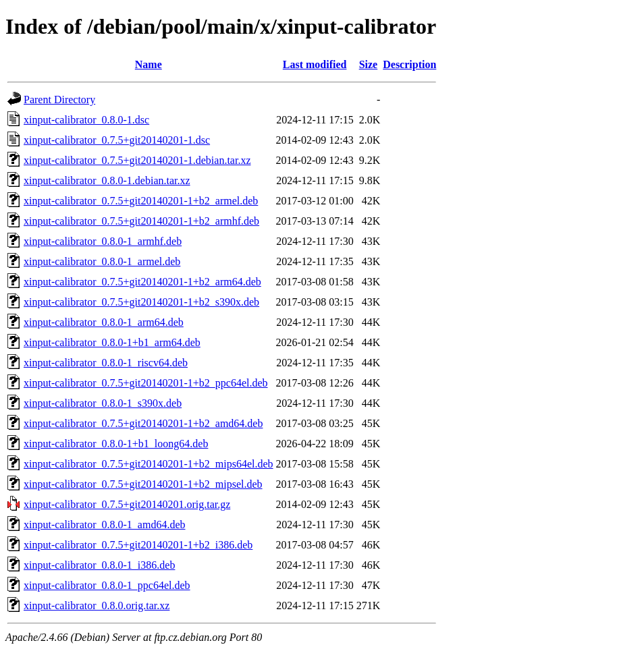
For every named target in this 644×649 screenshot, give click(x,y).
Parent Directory (59, 100)
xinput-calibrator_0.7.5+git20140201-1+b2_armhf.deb (141, 221)
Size (369, 64)
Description (409, 64)
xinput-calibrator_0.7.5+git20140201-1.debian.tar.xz (137, 160)
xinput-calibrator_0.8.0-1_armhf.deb (103, 241)
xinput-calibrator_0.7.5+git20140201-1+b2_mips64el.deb (149, 464)
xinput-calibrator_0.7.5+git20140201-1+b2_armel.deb (141, 201)
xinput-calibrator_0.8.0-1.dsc (86, 120)
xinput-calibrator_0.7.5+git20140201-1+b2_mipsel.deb (143, 484)
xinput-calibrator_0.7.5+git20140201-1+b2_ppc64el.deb (146, 383)
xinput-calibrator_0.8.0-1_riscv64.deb (106, 363)
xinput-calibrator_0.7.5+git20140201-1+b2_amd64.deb (143, 423)
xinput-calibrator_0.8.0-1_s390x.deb (103, 403)
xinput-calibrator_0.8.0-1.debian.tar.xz (107, 180)
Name (149, 64)
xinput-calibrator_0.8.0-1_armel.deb (102, 261)
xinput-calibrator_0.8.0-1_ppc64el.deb (107, 585)
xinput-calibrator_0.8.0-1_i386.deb (99, 565)
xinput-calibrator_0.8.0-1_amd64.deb (105, 525)
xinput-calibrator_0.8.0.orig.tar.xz (97, 605)
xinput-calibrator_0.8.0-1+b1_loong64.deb (116, 444)
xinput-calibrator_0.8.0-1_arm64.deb (104, 322)
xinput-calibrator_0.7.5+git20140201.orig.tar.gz (127, 504)
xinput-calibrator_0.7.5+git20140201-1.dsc (117, 140)
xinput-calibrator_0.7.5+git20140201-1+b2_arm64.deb (142, 282)
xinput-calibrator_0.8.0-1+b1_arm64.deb (112, 342)
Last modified (315, 64)
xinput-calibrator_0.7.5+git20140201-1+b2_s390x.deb (141, 302)
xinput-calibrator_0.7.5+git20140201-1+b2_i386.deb (138, 545)
